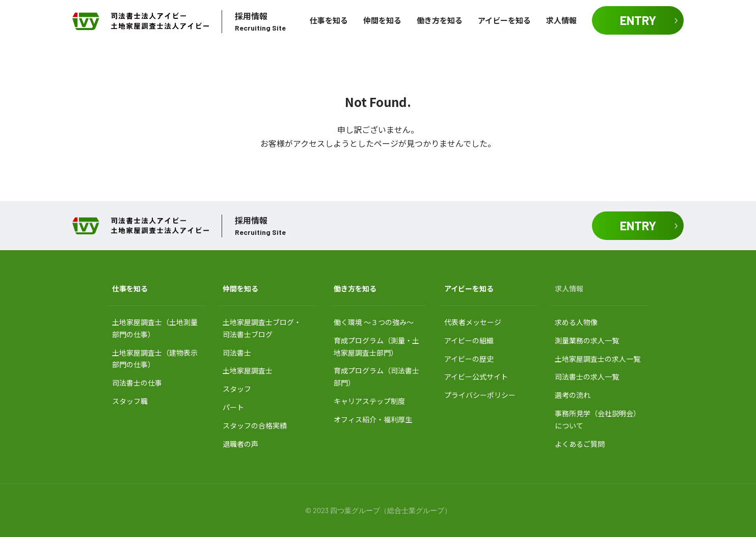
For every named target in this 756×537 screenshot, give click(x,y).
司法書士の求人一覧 (587, 377)
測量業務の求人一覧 (587, 340)
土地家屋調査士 (248, 370)
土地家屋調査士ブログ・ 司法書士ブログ (262, 328)
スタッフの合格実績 (255, 425)
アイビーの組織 (469, 340)
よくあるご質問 (580, 444)
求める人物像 (576, 322)
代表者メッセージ (473, 322)
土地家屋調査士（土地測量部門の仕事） (155, 328)
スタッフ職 (130, 401)
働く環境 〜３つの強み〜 (374, 322)
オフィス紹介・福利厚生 (373, 419)
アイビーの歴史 (469, 359)
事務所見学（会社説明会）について (598, 419)
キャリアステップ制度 (369, 401)
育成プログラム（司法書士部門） (376, 377)
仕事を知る (329, 20)
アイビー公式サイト (476, 377)
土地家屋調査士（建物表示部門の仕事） (155, 359)
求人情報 (561, 20)
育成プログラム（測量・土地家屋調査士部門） (376, 346)
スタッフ (237, 389)
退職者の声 (240, 444)
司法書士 (237, 353)
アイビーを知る (504, 20)
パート (233, 407)
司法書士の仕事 (137, 383)
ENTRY (638, 20)
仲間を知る (382, 20)
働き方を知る (440, 20)
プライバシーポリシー (480, 395)
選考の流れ (573, 395)
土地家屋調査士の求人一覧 (598, 359)
